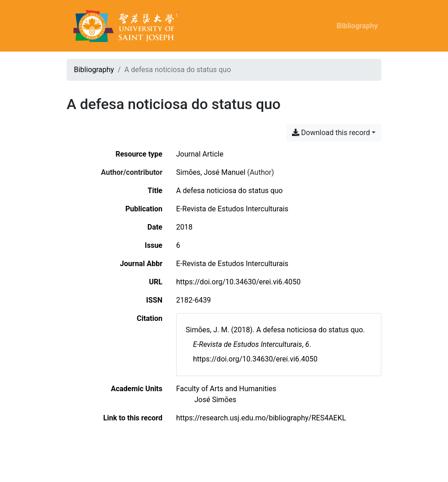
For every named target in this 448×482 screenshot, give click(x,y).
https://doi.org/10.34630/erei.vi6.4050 (238, 282)
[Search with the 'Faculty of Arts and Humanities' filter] (226, 389)
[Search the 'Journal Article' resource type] (200, 154)
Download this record (331, 133)
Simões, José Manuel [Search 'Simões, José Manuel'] (211, 172)
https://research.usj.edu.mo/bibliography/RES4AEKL (261, 418)
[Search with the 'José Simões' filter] (215, 400)
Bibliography (357, 26)
